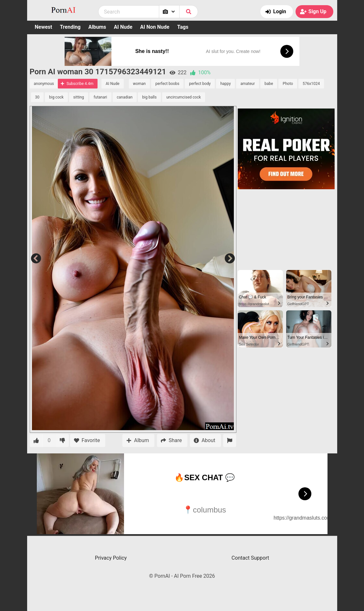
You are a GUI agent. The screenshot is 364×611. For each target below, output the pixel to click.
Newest (44, 27)
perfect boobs (167, 84)
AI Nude (123, 27)
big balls (149, 97)
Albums (97, 27)
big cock (56, 97)
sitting (79, 97)
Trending (70, 27)
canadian (125, 97)
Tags (183, 27)
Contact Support (250, 558)
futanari (100, 97)
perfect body (200, 84)
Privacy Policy (111, 558)
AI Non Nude (155, 27)
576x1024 (311, 84)
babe (269, 84)
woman (140, 84)
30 (37, 97)
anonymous (44, 84)
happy (225, 84)
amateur (248, 84)
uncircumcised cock (184, 97)
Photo (288, 84)
